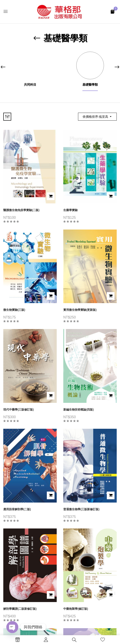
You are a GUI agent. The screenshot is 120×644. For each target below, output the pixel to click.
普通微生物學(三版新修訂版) (81, 509)
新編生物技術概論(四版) (79, 410)
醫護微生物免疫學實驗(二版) (21, 210)
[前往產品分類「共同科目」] (30, 65)
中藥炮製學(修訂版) (76, 609)
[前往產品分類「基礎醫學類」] (90, 65)
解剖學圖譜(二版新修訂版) (20, 609)
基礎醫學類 (90, 85)
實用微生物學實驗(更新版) (80, 310)
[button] (113, 11)
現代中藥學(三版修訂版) (19, 410)
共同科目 (30, 85)
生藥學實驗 (70, 210)
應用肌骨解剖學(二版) (17, 509)
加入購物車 (51, 196)
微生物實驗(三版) (14, 310)
